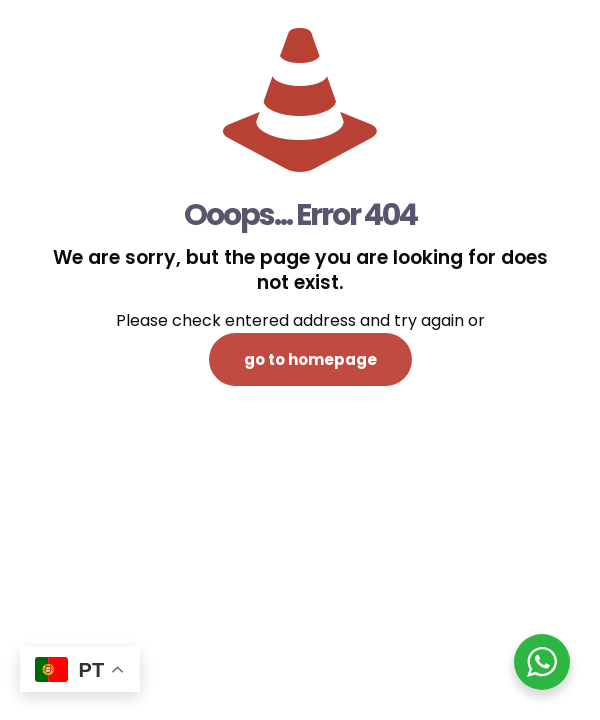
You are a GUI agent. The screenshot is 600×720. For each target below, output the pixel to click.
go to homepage (310, 359)
